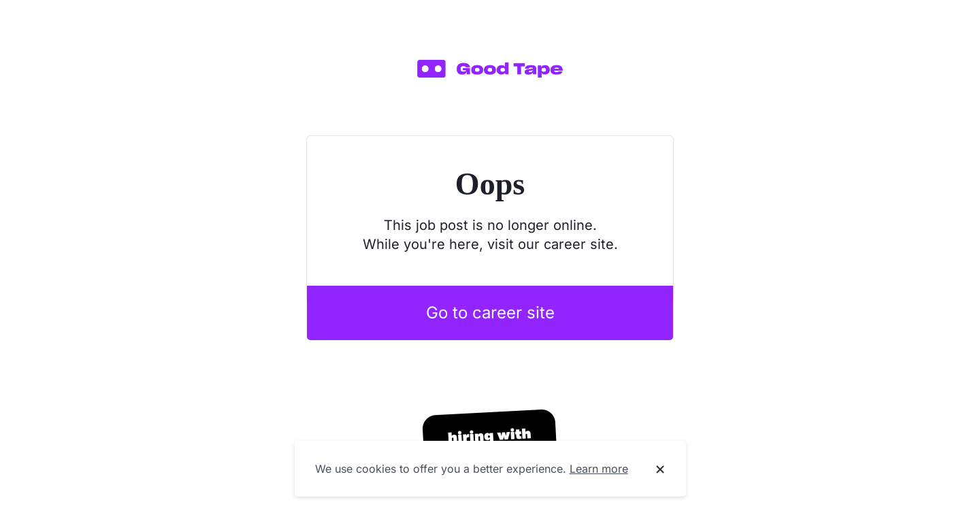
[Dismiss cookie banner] (660, 469)
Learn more (599, 469)
